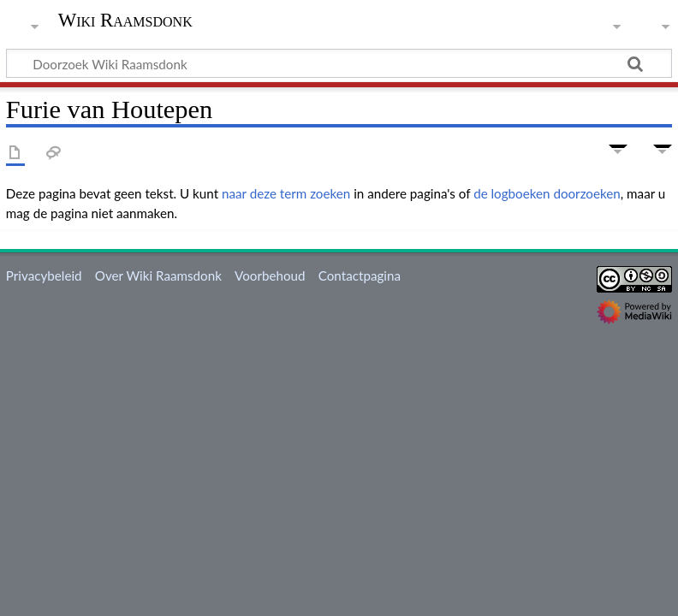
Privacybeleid (44, 275)
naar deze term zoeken (286, 193)
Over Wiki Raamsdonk (158, 275)
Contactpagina (360, 275)
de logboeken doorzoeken (547, 193)
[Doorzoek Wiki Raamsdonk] (339, 63)
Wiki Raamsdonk (125, 21)
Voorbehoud (270, 275)
